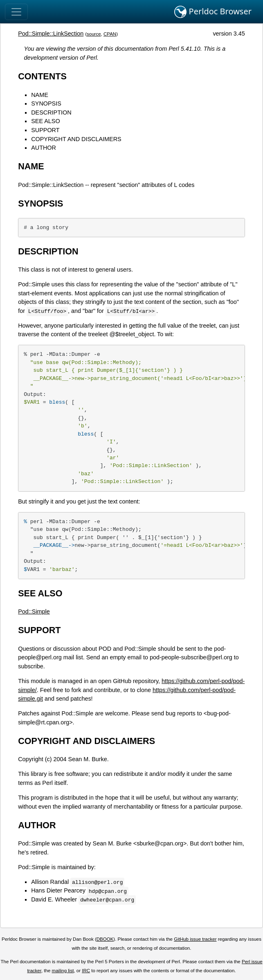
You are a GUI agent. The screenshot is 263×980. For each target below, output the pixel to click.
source (94, 34)
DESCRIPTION (51, 112)
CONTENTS (42, 76)
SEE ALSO (45, 121)
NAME (40, 95)
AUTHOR (44, 148)
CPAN (110, 34)
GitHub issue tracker (195, 939)
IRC (86, 971)
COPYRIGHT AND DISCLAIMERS (76, 139)
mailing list (63, 971)
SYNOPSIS (46, 103)
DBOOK (105, 939)
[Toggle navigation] (16, 12)
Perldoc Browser (213, 12)
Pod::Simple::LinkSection (51, 34)
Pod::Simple (34, 611)
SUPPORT (45, 130)
